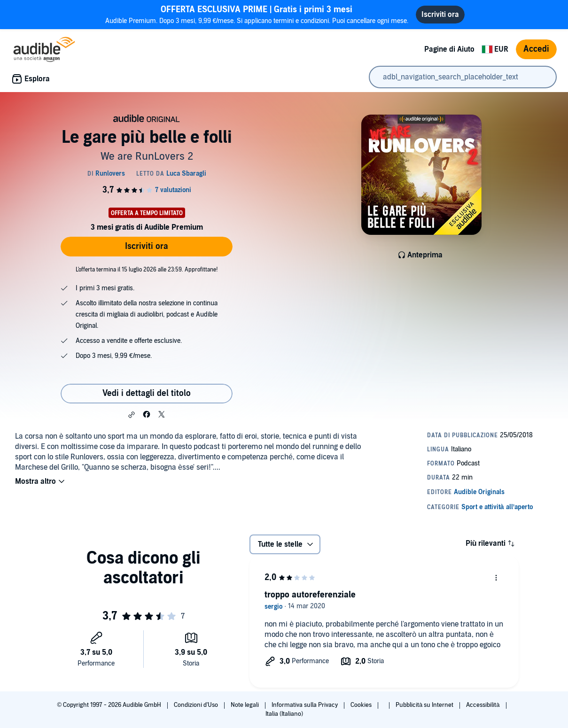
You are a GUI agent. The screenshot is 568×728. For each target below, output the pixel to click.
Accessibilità (483, 705)
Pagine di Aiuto (449, 49)
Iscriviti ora (147, 246)
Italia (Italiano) (284, 714)
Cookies (362, 705)
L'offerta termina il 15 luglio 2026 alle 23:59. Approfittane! (147, 270)
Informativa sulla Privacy (305, 705)
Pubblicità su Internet (425, 705)
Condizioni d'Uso (197, 705)
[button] (132, 415)
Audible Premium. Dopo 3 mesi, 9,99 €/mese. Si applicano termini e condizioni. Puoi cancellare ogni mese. (257, 14)
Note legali (245, 705)
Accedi (536, 49)
